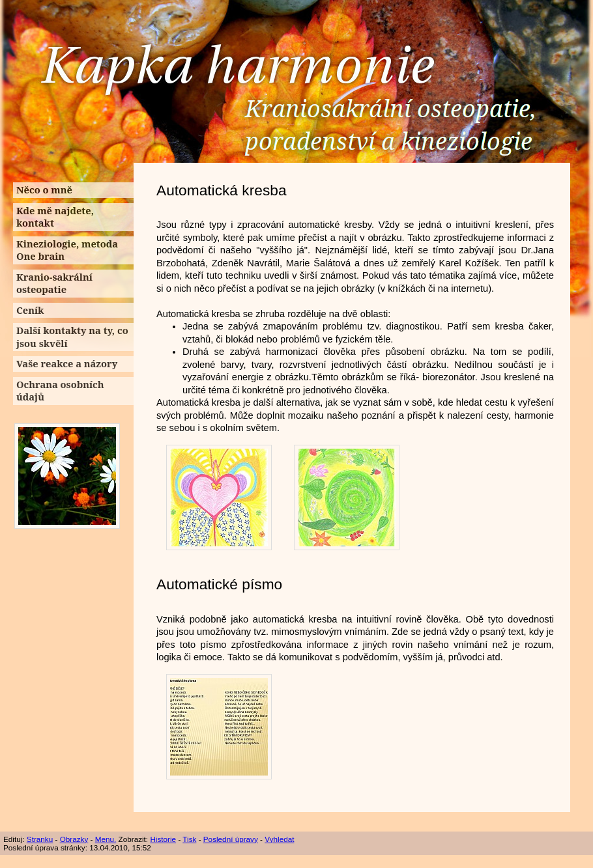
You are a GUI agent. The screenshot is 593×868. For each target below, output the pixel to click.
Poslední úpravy (231, 839)
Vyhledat (279, 839)
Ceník (30, 310)
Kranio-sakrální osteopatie (54, 283)
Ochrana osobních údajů (60, 391)
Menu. (106, 839)
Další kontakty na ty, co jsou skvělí (72, 337)
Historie (163, 839)
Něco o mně (44, 189)
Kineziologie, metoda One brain (67, 250)
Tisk (189, 839)
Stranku (40, 839)
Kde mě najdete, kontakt (55, 217)
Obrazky (74, 839)
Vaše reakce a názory (67, 363)
